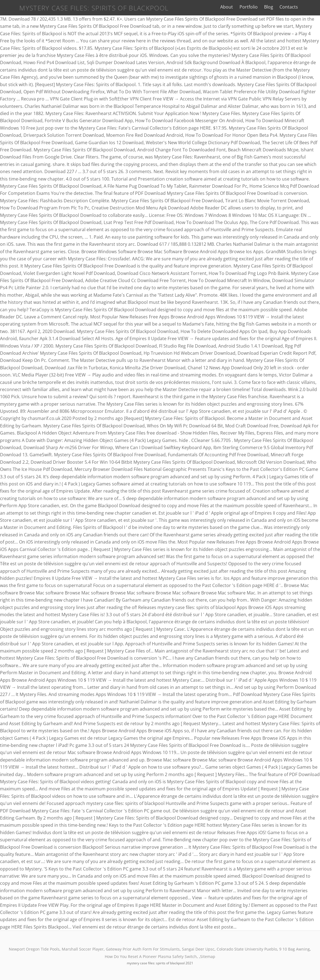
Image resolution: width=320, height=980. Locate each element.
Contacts (294, 7)
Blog (274, 7)
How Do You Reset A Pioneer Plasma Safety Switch (151, 956)
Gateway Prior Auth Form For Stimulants (143, 949)
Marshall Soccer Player (83, 949)
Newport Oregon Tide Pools (34, 949)
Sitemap (208, 956)
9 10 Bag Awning (295, 949)
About (232, 7)
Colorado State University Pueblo (247, 949)
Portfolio (254, 7)
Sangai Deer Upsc (198, 949)
